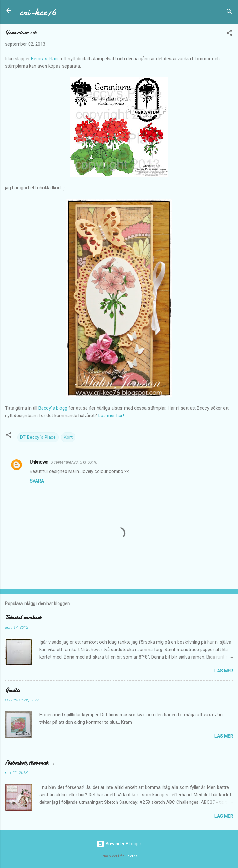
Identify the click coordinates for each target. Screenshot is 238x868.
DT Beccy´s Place (38, 437)
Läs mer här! (111, 416)
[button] (229, 34)
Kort (68, 437)
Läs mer (224, 671)
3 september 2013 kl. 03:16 (74, 462)
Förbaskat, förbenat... (29, 763)
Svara (37, 481)
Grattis (12, 690)
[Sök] (229, 13)
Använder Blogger (119, 844)
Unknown (39, 462)
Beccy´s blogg (53, 408)
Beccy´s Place (45, 59)
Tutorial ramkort (23, 618)
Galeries (131, 856)
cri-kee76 (38, 12)
